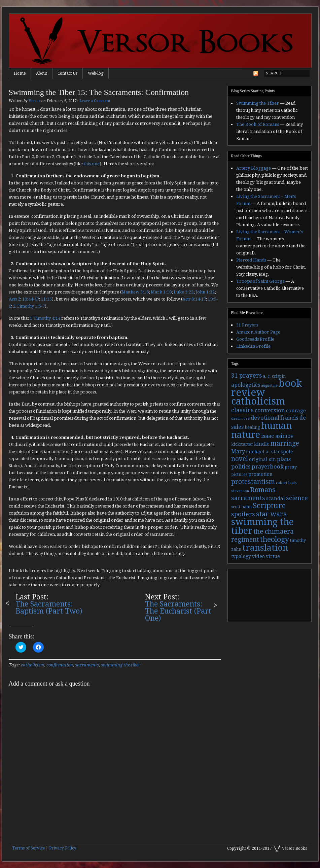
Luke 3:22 (184, 292)
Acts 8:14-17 (194, 299)
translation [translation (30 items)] (265, 548)
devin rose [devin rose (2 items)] (240, 419)
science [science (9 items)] (297, 498)
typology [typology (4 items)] (241, 556)
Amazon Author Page (258, 332)
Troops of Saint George (260, 281)
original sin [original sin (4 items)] (262, 459)
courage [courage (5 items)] (296, 411)
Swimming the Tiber (258, 103)
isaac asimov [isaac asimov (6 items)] (277, 436)
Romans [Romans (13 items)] (263, 490)
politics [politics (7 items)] (241, 467)
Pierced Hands (251, 260)
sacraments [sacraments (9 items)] (248, 498)
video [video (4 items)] (258, 556)
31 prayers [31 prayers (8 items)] (246, 376)
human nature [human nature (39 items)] (261, 430)
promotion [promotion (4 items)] (260, 474)
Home (20, 73)
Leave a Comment (95, 101)
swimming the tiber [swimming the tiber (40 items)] (262, 526)
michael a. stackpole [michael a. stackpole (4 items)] (270, 452)
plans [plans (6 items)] (284, 459)
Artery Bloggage (254, 168)
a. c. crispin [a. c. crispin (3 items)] (274, 376)
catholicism (33, 665)
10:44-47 (31, 299)
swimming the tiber (121, 665)
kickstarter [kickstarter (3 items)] (242, 444)
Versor (34, 101)
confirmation (60, 665)
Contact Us (67, 73)
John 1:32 (205, 292)
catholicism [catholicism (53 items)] (258, 401)
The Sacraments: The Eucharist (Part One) (178, 611)
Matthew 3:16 (135, 292)
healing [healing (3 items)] (252, 427)
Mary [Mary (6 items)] (238, 452)
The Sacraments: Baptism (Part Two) (49, 607)
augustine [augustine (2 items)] (269, 386)
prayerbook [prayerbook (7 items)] (268, 467)
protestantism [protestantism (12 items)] (253, 482)
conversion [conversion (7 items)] (270, 410)
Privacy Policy (63, 848)
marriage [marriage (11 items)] (285, 443)
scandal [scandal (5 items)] (276, 498)
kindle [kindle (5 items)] (262, 444)
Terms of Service (28, 848)
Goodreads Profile (255, 339)
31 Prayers (247, 325)
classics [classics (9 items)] (242, 410)
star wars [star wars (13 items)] (271, 514)
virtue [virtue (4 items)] (273, 556)
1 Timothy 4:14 (45, 318)
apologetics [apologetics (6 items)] (246, 385)
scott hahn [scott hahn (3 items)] (241, 507)
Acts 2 (14, 299)
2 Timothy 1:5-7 (29, 306)
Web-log (96, 73)
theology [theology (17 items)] (275, 539)
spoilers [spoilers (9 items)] (243, 514)
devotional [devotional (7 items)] (265, 418)
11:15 (46, 299)
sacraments (87, 665)
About (42, 73)
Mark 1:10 (161, 292)
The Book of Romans (258, 124)
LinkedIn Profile (253, 346)
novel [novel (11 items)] (240, 459)
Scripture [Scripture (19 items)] (269, 506)
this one (92, 164)
